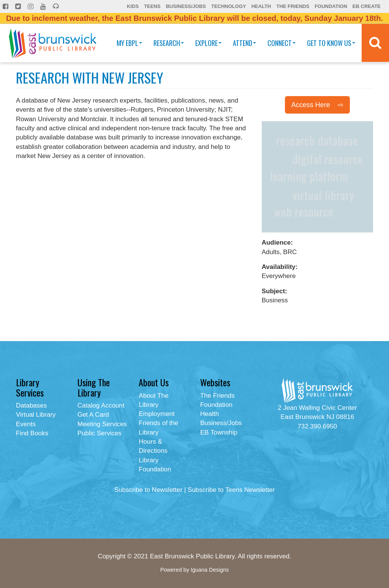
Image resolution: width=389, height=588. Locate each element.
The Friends (293, 6)
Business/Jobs (186, 6)
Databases (31, 405)
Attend (244, 43)
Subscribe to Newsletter (149, 490)
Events (26, 424)
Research (169, 43)
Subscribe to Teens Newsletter (231, 490)
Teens (152, 6)
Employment (157, 414)
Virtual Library (36, 415)
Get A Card (93, 415)
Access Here (311, 105)
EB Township (219, 432)
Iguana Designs (210, 570)
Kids (133, 6)
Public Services (100, 433)
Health (261, 6)
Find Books (32, 433)
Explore (208, 43)
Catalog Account (101, 405)
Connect (281, 43)
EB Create (367, 6)
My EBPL (129, 43)
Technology (229, 6)
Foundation (331, 6)
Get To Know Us (331, 43)
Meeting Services (102, 424)
